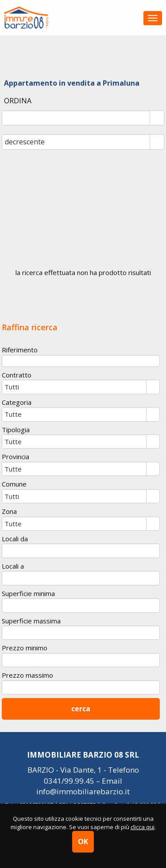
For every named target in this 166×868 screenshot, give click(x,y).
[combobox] (76, 118)
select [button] (157, 119)
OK (83, 842)
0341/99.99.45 (69, 781)
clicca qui (143, 827)
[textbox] (81, 361)
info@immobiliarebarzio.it (83, 791)
